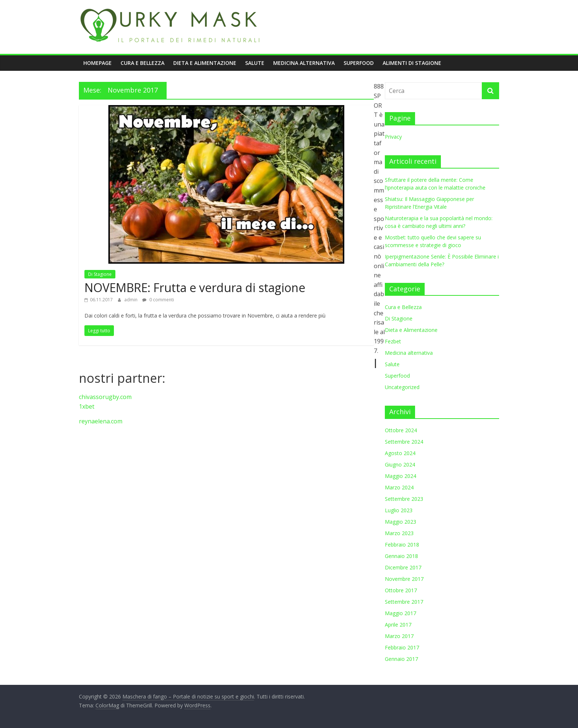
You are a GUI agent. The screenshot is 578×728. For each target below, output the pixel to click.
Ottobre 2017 (401, 590)
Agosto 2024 (400, 453)
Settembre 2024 (404, 442)
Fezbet (393, 341)
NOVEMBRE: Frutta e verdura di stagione (195, 287)
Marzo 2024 (399, 487)
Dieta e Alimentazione (205, 63)
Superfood (359, 63)
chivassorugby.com (105, 397)
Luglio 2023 (399, 510)
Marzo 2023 (399, 533)
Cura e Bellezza (142, 63)
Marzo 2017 (399, 636)
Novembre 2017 (404, 579)
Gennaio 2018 (401, 556)
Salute (255, 63)
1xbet (87, 406)
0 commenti (158, 300)
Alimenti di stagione (412, 63)
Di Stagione (100, 274)
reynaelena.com (101, 421)
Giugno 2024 (400, 464)
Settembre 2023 (404, 499)
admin (131, 300)
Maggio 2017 (401, 613)
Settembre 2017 (404, 602)
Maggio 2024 (401, 476)
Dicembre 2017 (403, 567)
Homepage (98, 63)
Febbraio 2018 (402, 545)
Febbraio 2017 (402, 647)
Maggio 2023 (401, 522)
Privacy (393, 137)
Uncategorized (402, 387)
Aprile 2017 (398, 625)
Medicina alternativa (304, 63)
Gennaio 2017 (401, 659)
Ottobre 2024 (401, 430)
